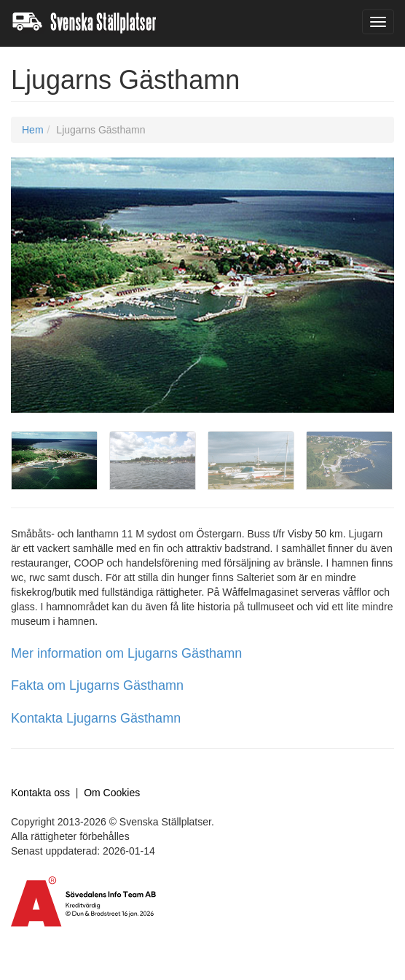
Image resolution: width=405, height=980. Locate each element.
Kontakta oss (40, 793)
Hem (33, 130)
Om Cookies (112, 793)
